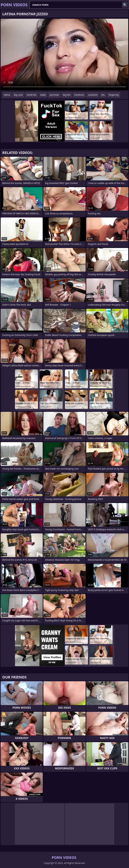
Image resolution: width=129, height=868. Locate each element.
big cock (18, 95)
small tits (32, 95)
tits (103, 95)
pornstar (54, 95)
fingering (114, 95)
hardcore (79, 95)
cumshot (93, 95)
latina (7, 95)
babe (43, 95)
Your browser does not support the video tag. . (64, 55)
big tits (67, 95)
